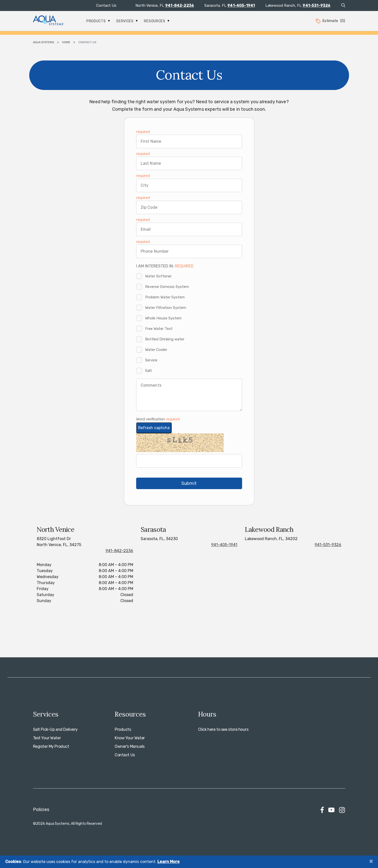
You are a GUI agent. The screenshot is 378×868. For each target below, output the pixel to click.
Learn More (169, 862)
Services (127, 21)
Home (66, 42)
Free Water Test (159, 329)
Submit (189, 483)
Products (98, 21)
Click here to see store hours (223, 729)
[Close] (371, 861)
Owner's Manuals (130, 746)
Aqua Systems (43, 42)
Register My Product (51, 746)
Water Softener (158, 276)
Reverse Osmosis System (167, 287)
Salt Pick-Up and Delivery (55, 729)
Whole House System (163, 318)
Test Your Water (47, 738)
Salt (149, 371)
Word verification (151, 419)
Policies (41, 810)
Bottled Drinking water (165, 339)
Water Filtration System (166, 308)
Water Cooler (156, 350)
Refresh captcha (154, 428)
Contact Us (106, 5)
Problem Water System (165, 297)
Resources (157, 21)
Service (151, 360)
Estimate (330, 21)
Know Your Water (130, 738)
